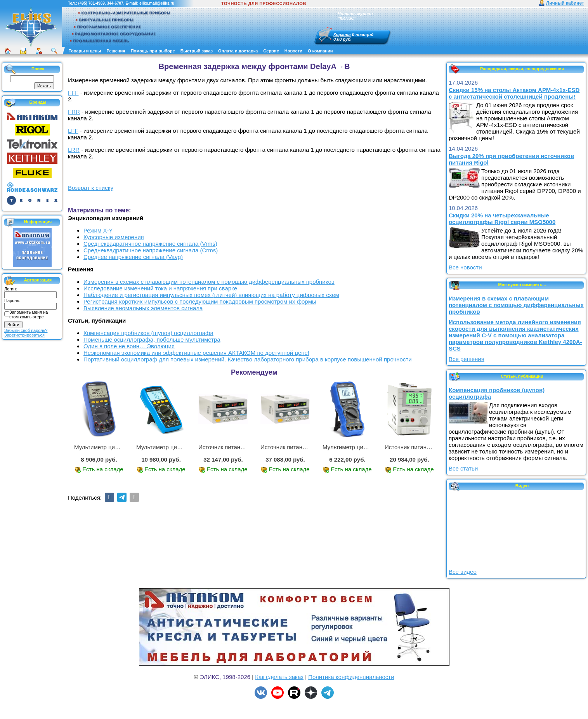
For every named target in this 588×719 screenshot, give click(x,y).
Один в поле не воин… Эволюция (129, 346)
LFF (73, 131)
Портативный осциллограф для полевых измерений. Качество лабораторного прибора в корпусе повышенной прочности (248, 359)
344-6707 (115, 3)
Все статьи (463, 468)
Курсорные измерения (114, 237)
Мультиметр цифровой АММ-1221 (120, 447)
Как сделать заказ (279, 677)
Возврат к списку (91, 188)
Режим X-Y (98, 230)
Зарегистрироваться (24, 335)
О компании (320, 51)
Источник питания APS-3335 (299, 447)
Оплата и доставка (238, 51)
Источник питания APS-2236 (237, 447)
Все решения (467, 359)
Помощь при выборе (153, 51)
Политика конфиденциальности (351, 677)
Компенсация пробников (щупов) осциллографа (148, 333)
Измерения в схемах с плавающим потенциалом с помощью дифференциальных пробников (209, 282)
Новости (293, 51)
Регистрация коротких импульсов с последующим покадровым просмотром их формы (200, 301)
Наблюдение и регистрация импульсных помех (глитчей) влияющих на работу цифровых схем (211, 295)
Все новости (465, 267)
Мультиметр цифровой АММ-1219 (368, 447)
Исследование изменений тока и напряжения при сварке (160, 288)
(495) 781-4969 (91, 3)
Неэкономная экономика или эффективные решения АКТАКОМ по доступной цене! (196, 353)
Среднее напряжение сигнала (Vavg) (133, 257)
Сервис (271, 51)
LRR (74, 150)
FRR (74, 112)
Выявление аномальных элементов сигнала (143, 308)
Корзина (342, 35)
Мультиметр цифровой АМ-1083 (180, 447)
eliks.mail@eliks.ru (157, 3)
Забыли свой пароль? (26, 330)
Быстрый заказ (197, 51)
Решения (116, 51)
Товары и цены (85, 51)
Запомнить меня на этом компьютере (29, 314)
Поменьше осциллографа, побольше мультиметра (152, 340)
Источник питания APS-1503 (423, 447)
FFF (73, 93)
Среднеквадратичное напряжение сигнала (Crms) (151, 250)
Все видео (463, 572)
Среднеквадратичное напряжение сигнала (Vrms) (150, 244)
